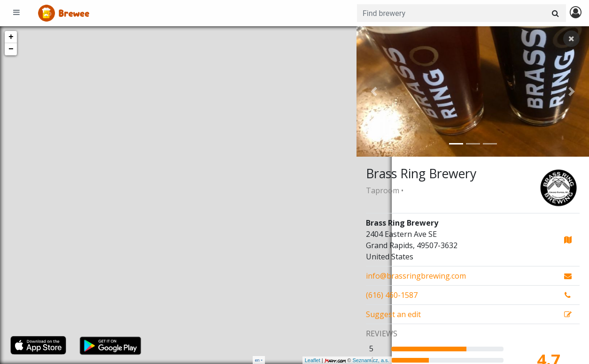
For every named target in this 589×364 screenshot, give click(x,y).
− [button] (11, 49)
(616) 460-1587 (392, 295)
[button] (374, 91)
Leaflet (277, 360)
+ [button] (11, 37)
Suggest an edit (393, 314)
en (257, 360)
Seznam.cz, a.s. (336, 360)
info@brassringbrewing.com (416, 276)
